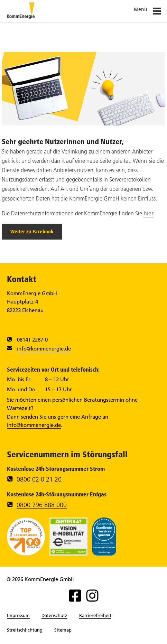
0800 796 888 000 (42, 505)
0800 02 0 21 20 (39, 479)
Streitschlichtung (25, 630)
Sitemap (63, 630)
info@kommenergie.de (44, 349)
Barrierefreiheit (95, 615)
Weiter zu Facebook (32, 232)
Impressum (18, 615)
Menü (148, 12)
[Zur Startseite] (21, 17)
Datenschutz (54, 615)
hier (149, 213)
